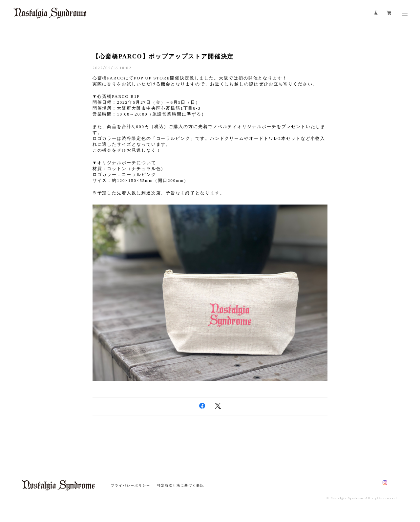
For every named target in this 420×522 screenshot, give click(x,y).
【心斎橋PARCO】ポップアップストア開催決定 (163, 56)
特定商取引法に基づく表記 (181, 485)
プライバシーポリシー (130, 485)
